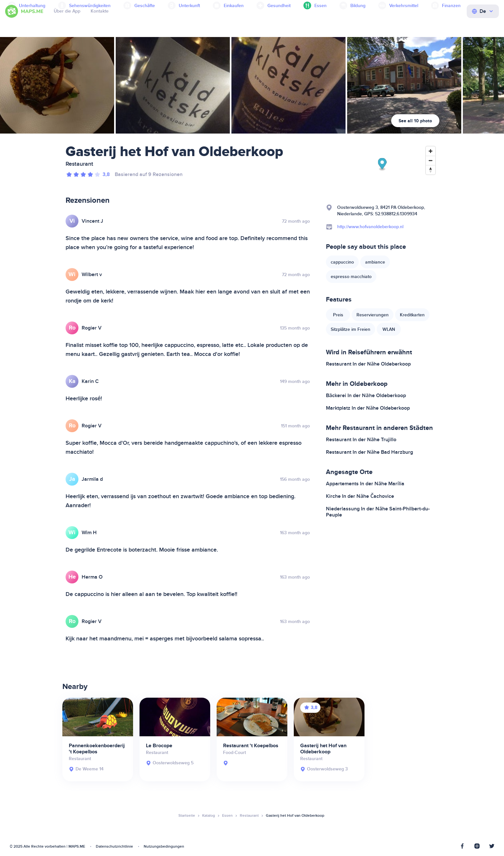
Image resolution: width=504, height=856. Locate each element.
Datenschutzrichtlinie (114, 847)
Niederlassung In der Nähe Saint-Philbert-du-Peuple (378, 512)
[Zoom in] (431, 151)
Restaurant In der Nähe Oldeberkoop (368, 364)
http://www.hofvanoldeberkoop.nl (370, 227)
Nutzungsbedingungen (164, 847)
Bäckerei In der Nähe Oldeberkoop (366, 395)
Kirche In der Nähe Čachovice (360, 496)
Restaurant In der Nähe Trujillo (361, 440)
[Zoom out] (431, 160)
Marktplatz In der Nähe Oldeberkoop (368, 408)
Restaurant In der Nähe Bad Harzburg (369, 452)
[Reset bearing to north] (431, 170)
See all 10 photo (415, 121)
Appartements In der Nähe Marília (365, 484)
